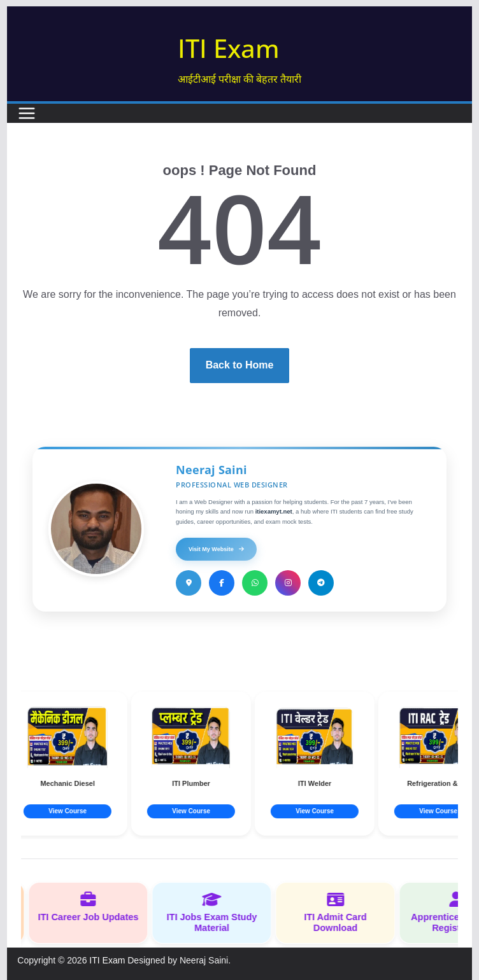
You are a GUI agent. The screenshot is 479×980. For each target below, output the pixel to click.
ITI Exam (229, 48)
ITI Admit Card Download (340, 912)
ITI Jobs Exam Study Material (217, 912)
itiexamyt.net (274, 511)
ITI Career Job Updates (93, 907)
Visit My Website (216, 549)
